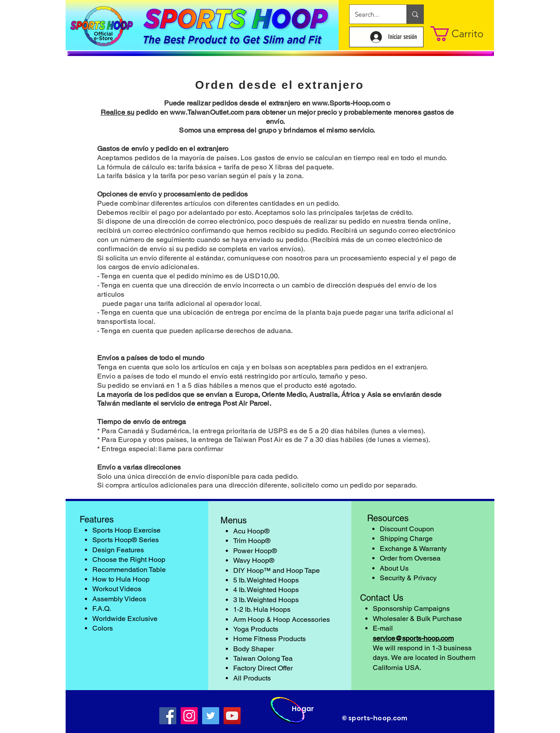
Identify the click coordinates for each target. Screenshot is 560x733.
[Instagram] (189, 716)
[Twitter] (211, 716)
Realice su (118, 112)
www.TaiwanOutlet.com (207, 112)
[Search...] (371, 14)
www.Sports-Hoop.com (348, 103)
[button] (459, 34)
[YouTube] (232, 716)
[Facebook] (168, 716)
